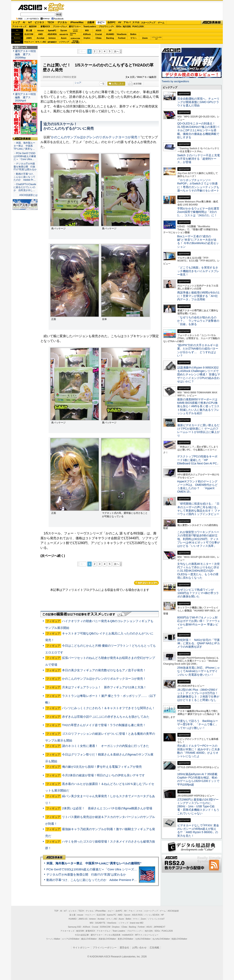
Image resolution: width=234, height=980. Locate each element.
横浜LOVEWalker (89, 939)
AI (24, 22)
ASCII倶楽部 (212, 23)
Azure (64, 38)
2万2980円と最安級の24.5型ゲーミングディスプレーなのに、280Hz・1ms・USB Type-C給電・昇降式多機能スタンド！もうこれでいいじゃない (198, 806)
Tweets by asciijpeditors (175, 81)
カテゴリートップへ (146, 583)
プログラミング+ (106, 27)
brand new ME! (137, 923)
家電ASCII (45, 27)
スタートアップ (148, 23)
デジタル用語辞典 (112, 935)
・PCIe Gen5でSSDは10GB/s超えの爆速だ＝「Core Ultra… (25, 156)
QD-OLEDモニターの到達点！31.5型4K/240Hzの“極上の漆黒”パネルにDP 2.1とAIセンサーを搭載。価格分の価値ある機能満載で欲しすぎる (198, 130)
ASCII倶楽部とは (28, 195)
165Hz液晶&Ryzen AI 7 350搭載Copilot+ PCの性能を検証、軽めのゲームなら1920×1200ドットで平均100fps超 (198, 779)
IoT (30, 22)
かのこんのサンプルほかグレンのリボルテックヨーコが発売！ (96, 137)
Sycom (64, 31)
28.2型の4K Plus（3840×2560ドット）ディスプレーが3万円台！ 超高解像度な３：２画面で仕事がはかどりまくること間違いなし (198, 695)
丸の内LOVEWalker (161, 939)
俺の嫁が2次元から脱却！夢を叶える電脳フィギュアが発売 (102, 767)
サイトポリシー (81, 948)
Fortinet (122, 38)
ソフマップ (64, 42)
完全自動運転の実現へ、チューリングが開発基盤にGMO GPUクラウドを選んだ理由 (198, 102)
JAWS (29, 38)
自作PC (111, 22)
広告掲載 (154, 948)
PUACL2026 (138, 27)
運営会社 (124, 948)
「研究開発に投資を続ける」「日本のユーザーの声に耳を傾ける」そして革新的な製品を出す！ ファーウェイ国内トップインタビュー (199, 509)
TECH (51, 22)
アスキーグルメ (60, 27)
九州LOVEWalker (143, 939)
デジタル (62, 22)
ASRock (87, 34)
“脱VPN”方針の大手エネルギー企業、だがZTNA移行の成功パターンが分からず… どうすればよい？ (198, 350)
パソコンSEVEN (75, 30)
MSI (87, 31)
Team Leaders (119, 931)
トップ (16, 22)
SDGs (119, 27)
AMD (40, 34)
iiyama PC (112, 915)
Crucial (99, 34)
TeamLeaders (90, 27)
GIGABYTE (64, 34)
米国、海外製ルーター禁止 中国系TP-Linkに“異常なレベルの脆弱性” (94, 863)
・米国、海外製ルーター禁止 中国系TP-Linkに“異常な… (24, 146)
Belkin (133, 34)
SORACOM (105, 927)
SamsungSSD (73, 34)
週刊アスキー (75, 27)
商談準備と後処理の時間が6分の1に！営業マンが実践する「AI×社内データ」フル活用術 (198, 296)
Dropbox (87, 38)
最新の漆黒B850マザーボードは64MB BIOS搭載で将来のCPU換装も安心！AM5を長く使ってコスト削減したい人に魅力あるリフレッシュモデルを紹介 (198, 406)
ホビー (101, 22)
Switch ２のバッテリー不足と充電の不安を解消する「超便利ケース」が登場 (198, 159)
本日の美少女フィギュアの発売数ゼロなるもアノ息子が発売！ (104, 670)
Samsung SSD (75, 927)
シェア (78, 83)
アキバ (127, 22)
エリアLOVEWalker (71, 939)
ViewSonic (122, 34)
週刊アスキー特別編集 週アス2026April (25, 97)
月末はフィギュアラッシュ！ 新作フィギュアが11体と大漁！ (104, 687)
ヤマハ (133, 38)
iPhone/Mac (77, 22)
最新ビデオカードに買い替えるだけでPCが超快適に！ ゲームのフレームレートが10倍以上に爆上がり (198, 430)
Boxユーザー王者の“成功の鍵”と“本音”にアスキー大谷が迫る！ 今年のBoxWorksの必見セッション (198, 241)
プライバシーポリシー (105, 948)
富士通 (29, 31)
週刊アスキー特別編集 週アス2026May (25, 54)
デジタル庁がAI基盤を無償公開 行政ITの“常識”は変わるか (86, 874)
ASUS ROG (52, 34)
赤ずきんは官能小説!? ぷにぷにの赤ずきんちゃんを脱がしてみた (106, 717)
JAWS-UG (83, 919)
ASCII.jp (30, 7)
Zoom (145, 38)
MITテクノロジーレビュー (147, 935)
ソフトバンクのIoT (156, 38)
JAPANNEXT (52, 42)
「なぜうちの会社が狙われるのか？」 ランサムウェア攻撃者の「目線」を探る (198, 321)
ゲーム (161, 23)
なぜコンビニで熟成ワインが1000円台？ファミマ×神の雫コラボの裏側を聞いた (198, 593)
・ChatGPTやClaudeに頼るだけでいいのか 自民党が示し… (25, 187)
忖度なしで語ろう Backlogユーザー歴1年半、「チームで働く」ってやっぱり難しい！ (198, 724)
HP (110, 31)
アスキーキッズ (19, 27)
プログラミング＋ (135, 931)
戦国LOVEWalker (179, 939)
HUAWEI (110, 34)
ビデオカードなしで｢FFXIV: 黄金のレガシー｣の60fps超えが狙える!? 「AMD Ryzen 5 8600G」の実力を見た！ (198, 831)
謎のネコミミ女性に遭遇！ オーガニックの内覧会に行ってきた (105, 746)
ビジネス (39, 22)
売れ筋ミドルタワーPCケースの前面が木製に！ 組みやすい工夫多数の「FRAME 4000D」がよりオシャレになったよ (199, 751)
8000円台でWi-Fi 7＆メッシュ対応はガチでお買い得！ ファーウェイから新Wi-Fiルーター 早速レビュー (199, 623)
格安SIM (33, 27)
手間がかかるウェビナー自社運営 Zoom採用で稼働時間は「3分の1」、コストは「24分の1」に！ (200, 212)
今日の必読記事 (82, 935)
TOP (56, 911)
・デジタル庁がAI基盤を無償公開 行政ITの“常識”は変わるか (25, 167)
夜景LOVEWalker (125, 939)
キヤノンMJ (41, 42)
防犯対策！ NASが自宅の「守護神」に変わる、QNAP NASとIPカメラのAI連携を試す (198, 643)
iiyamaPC (52, 31)
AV (120, 22)
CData (98, 38)
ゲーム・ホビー (57, 7)
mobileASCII (128, 935)
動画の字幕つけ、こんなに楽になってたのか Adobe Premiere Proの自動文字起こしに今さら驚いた (114, 880)
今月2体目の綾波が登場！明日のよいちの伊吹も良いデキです (103, 775)
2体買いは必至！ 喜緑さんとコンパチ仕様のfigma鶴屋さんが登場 (107, 808)
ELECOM (29, 34)
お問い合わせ (139, 948)
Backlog (110, 38)
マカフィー (29, 42)
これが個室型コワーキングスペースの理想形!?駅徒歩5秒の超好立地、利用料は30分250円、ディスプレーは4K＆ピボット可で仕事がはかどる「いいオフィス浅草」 (198, 539)
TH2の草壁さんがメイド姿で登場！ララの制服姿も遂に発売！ (104, 725)
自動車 (91, 22)
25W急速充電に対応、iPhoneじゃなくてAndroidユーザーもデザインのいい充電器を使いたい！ (198, 671)
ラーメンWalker (53, 939)
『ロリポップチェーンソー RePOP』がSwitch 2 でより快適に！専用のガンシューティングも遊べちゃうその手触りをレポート (198, 185)
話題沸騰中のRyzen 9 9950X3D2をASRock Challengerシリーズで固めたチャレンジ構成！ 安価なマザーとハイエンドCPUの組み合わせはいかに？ (199, 374)
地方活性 (127, 27)
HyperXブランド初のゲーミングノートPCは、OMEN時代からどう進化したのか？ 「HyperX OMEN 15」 (197, 487)
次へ (116, 51)
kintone (52, 38)
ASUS (99, 31)
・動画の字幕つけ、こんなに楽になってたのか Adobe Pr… (25, 177)
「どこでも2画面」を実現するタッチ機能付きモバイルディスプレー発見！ (198, 271)
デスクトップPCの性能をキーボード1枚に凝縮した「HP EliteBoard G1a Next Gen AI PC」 (198, 460)
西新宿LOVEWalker (107, 939)
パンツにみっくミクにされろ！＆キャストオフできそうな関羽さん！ (108, 708)
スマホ (136, 22)
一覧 (102, 84)
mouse (40, 31)
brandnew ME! (75, 42)
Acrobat (41, 38)
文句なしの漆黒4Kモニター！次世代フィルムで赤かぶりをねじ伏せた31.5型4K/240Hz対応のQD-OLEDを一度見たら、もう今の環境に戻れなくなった (198, 571)
